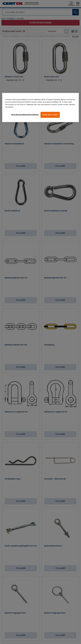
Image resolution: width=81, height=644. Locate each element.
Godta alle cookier (50, 115)
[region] (40, 108)
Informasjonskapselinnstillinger (25, 115)
